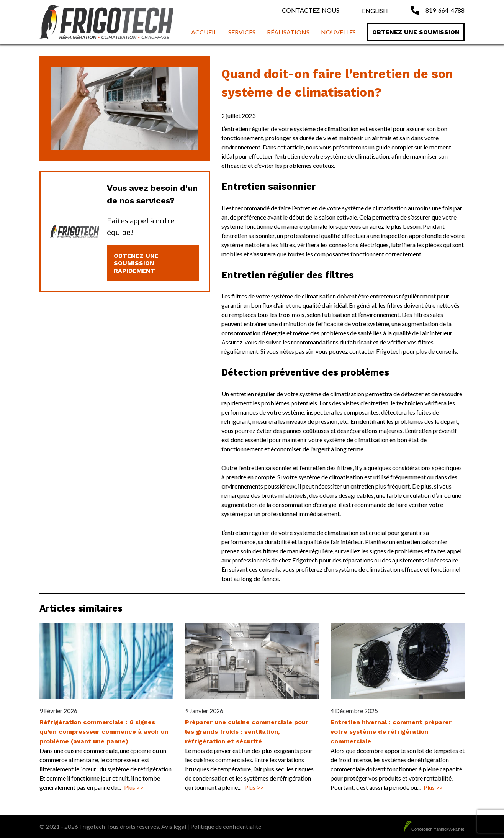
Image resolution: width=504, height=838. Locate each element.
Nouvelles (338, 32)
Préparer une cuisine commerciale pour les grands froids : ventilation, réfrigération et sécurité (247, 732)
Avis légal (174, 826)
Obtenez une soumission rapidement (136, 263)
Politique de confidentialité (226, 826)
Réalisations (288, 32)
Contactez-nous (311, 10)
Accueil (204, 32)
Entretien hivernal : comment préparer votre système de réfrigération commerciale (391, 732)
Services (242, 32)
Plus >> (134, 787)
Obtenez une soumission (416, 32)
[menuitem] (371, 11)
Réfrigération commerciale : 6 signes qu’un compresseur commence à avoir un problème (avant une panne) (104, 732)
